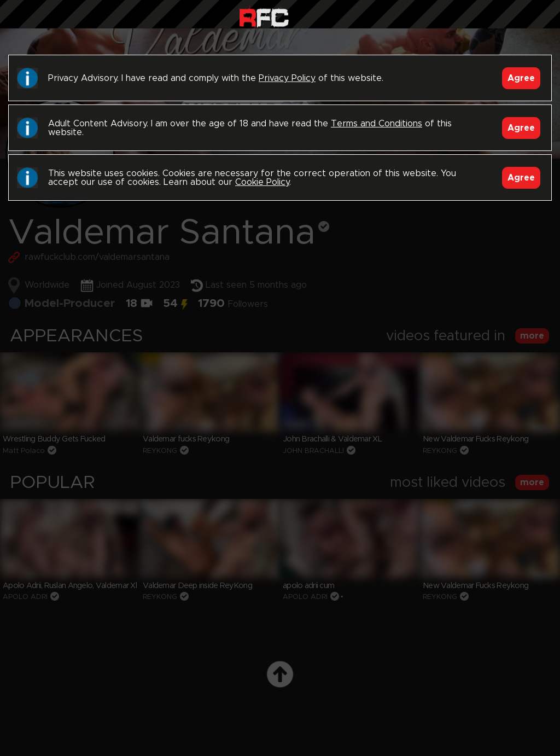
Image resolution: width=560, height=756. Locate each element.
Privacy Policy (287, 78)
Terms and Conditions (377, 124)
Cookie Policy (262, 182)
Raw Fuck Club (264, 17)
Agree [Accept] (521, 78)
